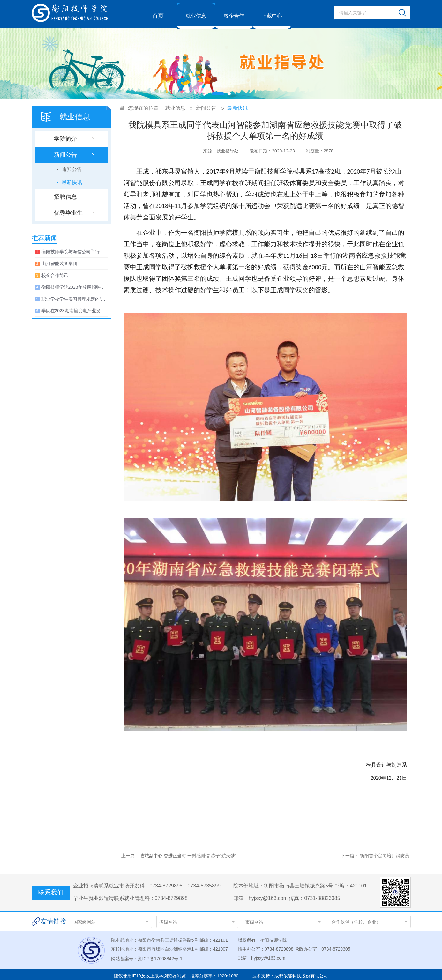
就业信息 (196, 13)
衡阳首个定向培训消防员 (385, 853)
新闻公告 (65, 152)
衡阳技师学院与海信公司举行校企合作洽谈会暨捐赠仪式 (75, 249)
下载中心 (272, 13)
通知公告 (72, 166)
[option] (221, 61)
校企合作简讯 (55, 272)
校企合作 (234, 13)
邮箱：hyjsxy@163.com (262, 955)
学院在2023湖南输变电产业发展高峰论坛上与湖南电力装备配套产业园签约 (75, 308)
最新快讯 (72, 179)
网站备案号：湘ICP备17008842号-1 (147, 956)
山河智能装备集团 (59, 261)
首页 (158, 13)
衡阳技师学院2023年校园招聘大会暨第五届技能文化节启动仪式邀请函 (75, 284)
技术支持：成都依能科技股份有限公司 (290, 973)
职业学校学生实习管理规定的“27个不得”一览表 (75, 296)
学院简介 (65, 136)
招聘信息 (65, 194)
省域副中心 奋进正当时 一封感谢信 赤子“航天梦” (188, 853)
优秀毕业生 (68, 210)
